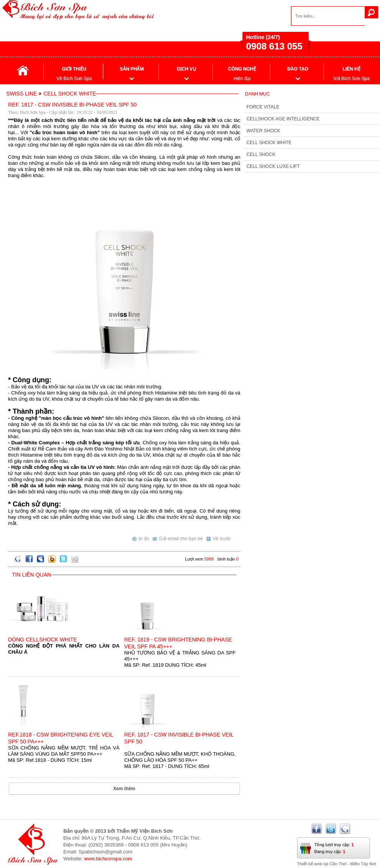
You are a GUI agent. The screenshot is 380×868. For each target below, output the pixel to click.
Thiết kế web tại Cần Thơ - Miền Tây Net (337, 864)
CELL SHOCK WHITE (269, 143)
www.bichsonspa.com (108, 859)
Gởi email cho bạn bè (178, 538)
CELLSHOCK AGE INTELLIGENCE (283, 119)
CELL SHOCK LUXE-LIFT (273, 166)
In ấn (140, 538)
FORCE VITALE (263, 107)
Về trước (219, 538)
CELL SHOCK (261, 155)
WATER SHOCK (263, 131)
